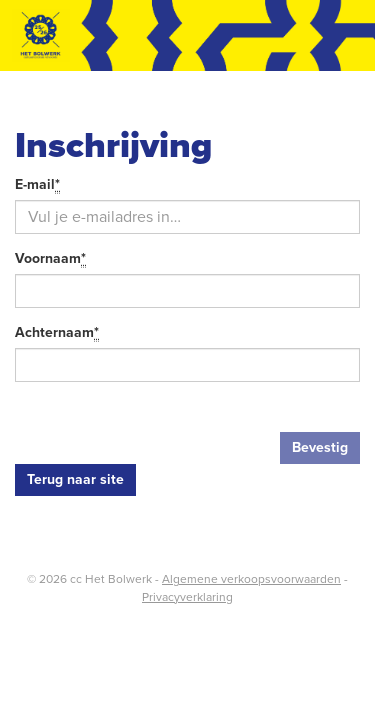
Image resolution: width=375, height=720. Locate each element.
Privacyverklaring (187, 597)
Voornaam (50, 259)
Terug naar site (75, 479)
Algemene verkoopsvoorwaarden (251, 579)
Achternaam (57, 333)
